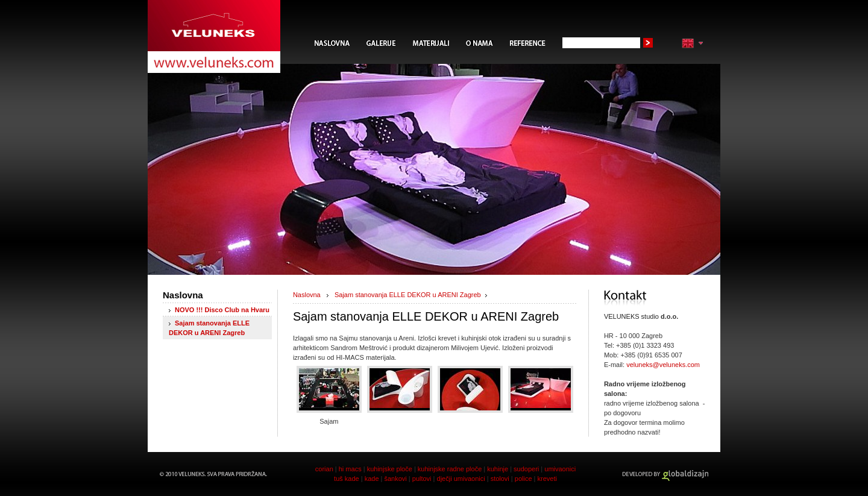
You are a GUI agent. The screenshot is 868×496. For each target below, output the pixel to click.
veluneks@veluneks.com (663, 365)
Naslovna (307, 295)
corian (324, 469)
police (524, 479)
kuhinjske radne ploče (450, 469)
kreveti (547, 479)
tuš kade (348, 479)
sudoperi (526, 469)
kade (372, 479)
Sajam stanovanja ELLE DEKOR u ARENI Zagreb (408, 295)
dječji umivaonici (461, 479)
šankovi (395, 479)
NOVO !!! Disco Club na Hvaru (222, 310)
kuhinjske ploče (390, 469)
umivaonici (560, 469)
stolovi (500, 479)
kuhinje (498, 469)
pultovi (422, 479)
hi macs (350, 469)
